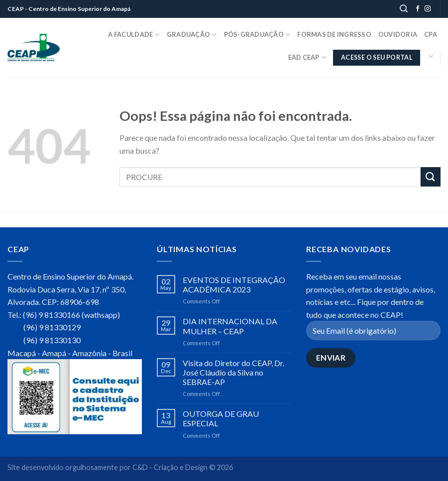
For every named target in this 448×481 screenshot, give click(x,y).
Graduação (192, 35)
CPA (431, 34)
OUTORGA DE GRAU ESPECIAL (221, 418)
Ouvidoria (398, 34)
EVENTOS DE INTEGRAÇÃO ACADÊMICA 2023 (234, 285)
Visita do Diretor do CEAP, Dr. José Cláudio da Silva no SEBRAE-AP (233, 372)
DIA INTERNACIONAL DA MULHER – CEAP (230, 326)
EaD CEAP (307, 57)
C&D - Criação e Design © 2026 (183, 467)
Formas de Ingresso (334, 34)
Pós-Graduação (257, 35)
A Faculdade (134, 35)
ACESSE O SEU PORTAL (377, 57)
